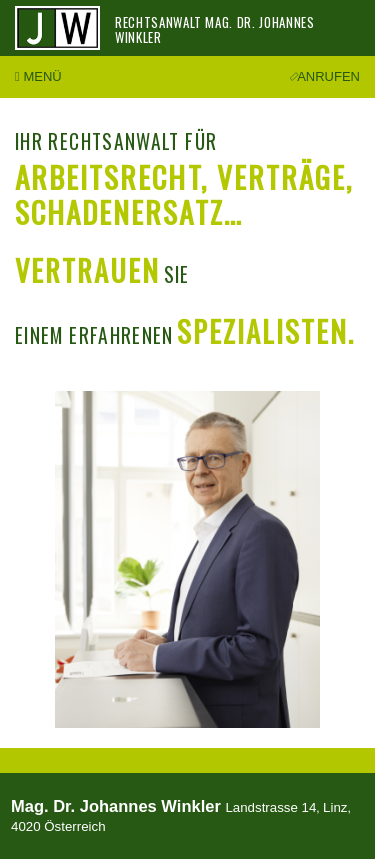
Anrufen (326, 76)
